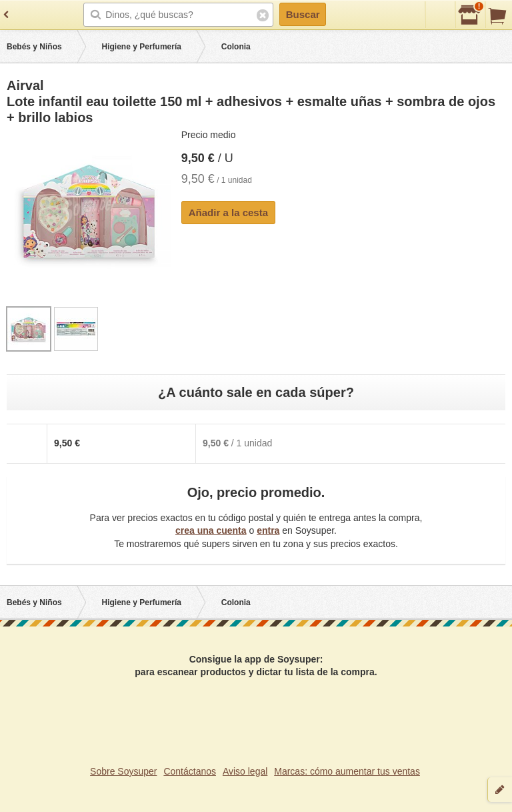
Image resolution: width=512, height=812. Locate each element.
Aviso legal (245, 771)
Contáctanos (190, 771)
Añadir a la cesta (228, 213)
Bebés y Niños (34, 47)
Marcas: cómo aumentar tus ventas (347, 771)
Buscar (303, 14)
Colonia (236, 47)
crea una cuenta (211, 530)
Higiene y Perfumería (142, 47)
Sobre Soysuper (123, 771)
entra (268, 530)
